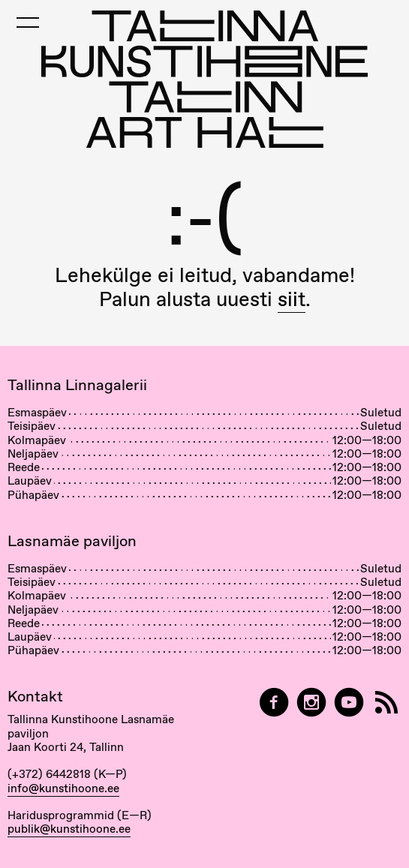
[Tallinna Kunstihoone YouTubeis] (349, 703)
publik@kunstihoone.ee (69, 829)
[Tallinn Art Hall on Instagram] (311, 703)
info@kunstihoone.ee (63, 788)
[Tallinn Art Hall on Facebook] (274, 703)
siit (292, 299)
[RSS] (386, 703)
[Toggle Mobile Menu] (28, 23)
